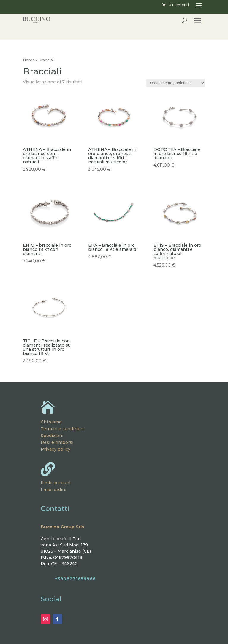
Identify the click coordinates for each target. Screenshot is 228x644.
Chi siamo (51, 422)
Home (29, 60)
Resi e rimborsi (57, 442)
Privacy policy (56, 449)
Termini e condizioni (63, 429)
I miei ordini (53, 490)
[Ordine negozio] (176, 83)
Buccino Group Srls (62, 527)
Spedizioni (52, 436)
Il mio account (56, 483)
